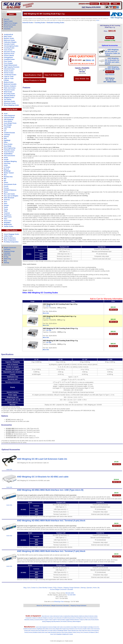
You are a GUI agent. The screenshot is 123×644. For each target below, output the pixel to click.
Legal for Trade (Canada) (59, 620)
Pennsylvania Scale (10, 184)
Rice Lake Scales (9, 194)
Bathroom (82, 616)
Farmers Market (9, 56)
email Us (90, 60)
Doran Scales (8, 144)
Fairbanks (72, 629)
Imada (6, 158)
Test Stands (8, 99)
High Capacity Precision (12, 67)
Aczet (6, 114)
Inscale (6, 160)
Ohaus (6, 182)
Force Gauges (8, 63)
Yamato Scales (9, 226)
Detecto (6, 137)
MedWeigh (7, 171)
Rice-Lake (45, 632)
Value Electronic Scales (47, 616)
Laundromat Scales (10, 75)
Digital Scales (8, 21)
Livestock (37, 620)
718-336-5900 (71, 595)
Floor (85, 618)
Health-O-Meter (87, 629)
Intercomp (7, 163)
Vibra (6, 219)
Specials (7, 19)
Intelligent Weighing (10, 161)
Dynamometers (72, 618)
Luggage (67, 620)
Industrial (27, 620)
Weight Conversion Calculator (64, 589)
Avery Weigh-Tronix (10, 123)
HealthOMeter (8, 154)
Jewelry (32, 620)
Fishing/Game (8, 57)
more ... (98, 20)
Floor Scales (8, 61)
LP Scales (7, 167)
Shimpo (6, 205)
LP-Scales (50, 631)
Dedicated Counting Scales (56, 23)
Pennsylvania (95, 631)
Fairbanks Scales (9, 150)
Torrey (6, 209)
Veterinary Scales (9, 101)
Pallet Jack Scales (10, 88)
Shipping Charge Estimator (72, 588)
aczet (37, 627)
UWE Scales (8, 217)
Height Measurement (10, 65)
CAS (5, 129)
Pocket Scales (8, 27)
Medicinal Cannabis (10, 84)
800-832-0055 (70, 593)
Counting (50, 618)
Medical (72, 620)
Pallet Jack (88, 620)
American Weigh (9, 117)
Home (95, 588)
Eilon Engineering (10, 148)
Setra (6, 203)
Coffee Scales (8, 236)
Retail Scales (8, 92)
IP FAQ (6, 257)
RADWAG (35, 632)
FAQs (55, 588)
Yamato (71, 634)
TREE (6, 211)
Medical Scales (9, 82)
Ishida (6, 165)
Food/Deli (65, 618)
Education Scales (9, 52)
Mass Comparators (10, 240)
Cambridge (7, 127)
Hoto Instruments (9, 156)
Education (59, 618)
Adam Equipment (9, 116)
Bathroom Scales (9, 40)
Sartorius (7, 200)
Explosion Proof (9, 54)
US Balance (8, 215)
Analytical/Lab (8, 35)
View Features (110, 75)
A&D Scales (60, 627)
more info (9, 470)
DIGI (5, 138)
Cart (29, 588)
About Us (39, 606)
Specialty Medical (9, 96)
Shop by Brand (12, 109)
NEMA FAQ (7, 259)
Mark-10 (55, 631)
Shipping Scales (9, 98)
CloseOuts (7, 29)
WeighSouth (8, 225)
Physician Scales (9, 90)
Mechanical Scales (10, 25)
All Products (47, 606)
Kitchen (42, 620)
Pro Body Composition (11, 242)
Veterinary (70, 622)
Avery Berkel (8, 121)
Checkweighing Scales (11, 46)
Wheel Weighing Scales (11, 105)
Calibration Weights (10, 42)
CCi (5, 131)
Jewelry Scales (9, 71)
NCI (5, 181)
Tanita (6, 207)
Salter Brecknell (9, 198)
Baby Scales (8, 36)
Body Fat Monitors (10, 238)
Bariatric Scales (9, 38)
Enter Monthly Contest (45, 588)
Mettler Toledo (68, 631)
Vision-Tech (53, 634)
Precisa (6, 188)
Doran (51, 629)
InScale (33, 631)
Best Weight (8, 125)
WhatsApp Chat (59, 602)
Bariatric (77, 616)
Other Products (12, 230)
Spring (44, 622)
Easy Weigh (8, 146)
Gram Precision (9, 152)
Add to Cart (113, 310)
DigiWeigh (7, 140)
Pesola (6, 186)
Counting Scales (9, 48)
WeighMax (7, 223)
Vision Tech (8, 221)
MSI (5, 179)
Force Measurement (92, 618)
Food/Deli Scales (9, 59)
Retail (97, 620)
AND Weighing (8, 119)
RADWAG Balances (10, 190)
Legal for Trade (9, 77)
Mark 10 (6, 169)
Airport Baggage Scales (11, 234)
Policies (60, 588)
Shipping (48, 622)
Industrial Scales (9, 69)
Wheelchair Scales (10, 103)
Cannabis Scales (9, 44)
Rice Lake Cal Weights (11, 196)
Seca (5, 202)
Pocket (93, 620)
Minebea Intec (8, 177)
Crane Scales (8, 50)
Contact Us (34, 588)
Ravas (6, 192)
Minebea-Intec (75, 631)
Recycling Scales (9, 94)
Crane (55, 618)
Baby (72, 616)
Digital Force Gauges (11, 23)
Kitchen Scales (9, 73)
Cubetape (7, 135)
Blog (5, 261)
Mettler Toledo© (9, 173)
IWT (29, 631)
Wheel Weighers (77, 622)
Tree (82, 632)
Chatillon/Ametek (9, 133)
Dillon (6, 142)
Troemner (7, 213)
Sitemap (6, 263)
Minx (5, 175)
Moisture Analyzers (10, 86)
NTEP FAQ (7, 255)
